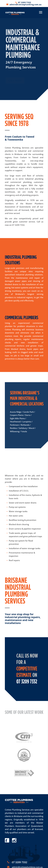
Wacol (32, 428)
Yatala (24, 431)
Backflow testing (16, 520)
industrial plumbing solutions (29, 275)
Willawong (15, 431)
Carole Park (28, 412)
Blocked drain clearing (19, 524)
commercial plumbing (21, 182)
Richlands (25, 425)
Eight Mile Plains (17, 418)
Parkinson (14, 425)
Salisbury (23, 428)
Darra (28, 415)
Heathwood (15, 422)
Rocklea (14, 428)
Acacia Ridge (16, 412)
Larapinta (27, 422)
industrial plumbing (34, 179)
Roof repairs (14, 560)
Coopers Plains (17, 415)
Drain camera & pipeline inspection (25, 529)
